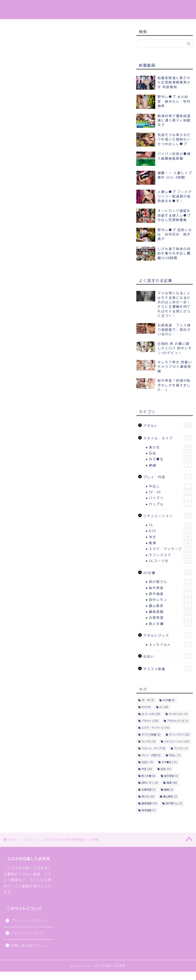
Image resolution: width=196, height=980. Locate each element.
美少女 (170, 447)
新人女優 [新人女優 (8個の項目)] (148, 776)
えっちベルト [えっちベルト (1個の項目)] (178, 714)
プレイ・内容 (167, 477)
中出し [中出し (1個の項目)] (175, 755)
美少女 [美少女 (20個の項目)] (148, 796)
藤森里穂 (170, 612)
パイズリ (170, 498)
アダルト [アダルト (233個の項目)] (150, 721)
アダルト (15, 34)
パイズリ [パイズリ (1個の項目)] (181, 748)
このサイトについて (27, 933)
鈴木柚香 (170, 594)
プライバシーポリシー (29, 921)
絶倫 (170, 465)
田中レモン (170, 600)
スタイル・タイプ (167, 438)
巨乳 (170, 453)
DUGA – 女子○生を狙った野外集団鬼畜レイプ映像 (55, 199)
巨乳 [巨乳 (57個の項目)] (166, 769)
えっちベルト (170, 645)
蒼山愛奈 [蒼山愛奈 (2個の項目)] (170, 796)
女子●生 (170, 459)
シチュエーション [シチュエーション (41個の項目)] (177, 741)
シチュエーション (167, 516)
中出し (170, 486)
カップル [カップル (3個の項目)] (148, 741)
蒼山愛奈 (170, 606)
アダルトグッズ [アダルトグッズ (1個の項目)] (178, 721)
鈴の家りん (170, 582)
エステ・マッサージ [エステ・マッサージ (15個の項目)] (155, 728)
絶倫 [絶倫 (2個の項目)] (169, 790)
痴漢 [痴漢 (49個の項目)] (172, 783)
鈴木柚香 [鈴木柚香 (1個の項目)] (148, 810)
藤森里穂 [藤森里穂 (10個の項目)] (149, 803)
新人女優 (170, 624)
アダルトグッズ (167, 635)
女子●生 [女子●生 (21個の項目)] (169, 762)
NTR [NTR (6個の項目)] (146, 707)
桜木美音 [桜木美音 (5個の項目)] (171, 776)
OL (170, 525)
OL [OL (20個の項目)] (164, 707)
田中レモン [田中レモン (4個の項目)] (150, 783)
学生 (170, 537)
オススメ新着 (167, 669)
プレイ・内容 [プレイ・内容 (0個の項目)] (151, 755)
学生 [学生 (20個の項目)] (147, 769)
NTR (170, 531)
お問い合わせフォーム (29, 945)
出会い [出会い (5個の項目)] (147, 762)
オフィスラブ (170, 555)
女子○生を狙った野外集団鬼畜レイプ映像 (47, 150)
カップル (170, 504)
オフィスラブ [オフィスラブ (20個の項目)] (179, 735)
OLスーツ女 (170, 561)
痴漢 (170, 543)
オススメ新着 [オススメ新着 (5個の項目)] (151, 735)
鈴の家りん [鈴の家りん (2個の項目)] (174, 803)
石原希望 (170, 618)
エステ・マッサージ (170, 549)
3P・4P (170, 492)
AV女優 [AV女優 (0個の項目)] (169, 700)
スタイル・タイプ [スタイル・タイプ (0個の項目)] (153, 748)
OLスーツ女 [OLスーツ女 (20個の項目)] (151, 714)
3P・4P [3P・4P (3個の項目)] (148, 700)
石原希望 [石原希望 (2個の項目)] (148, 790)
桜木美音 (170, 588)
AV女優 (167, 573)
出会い (167, 656)
